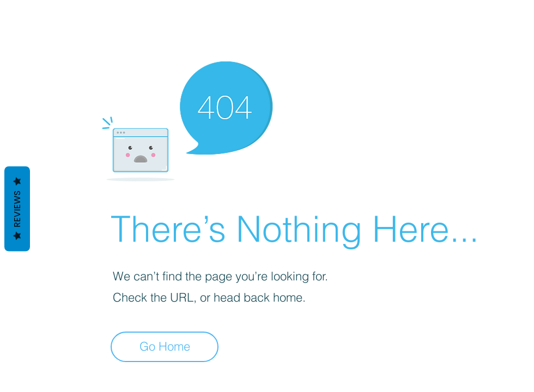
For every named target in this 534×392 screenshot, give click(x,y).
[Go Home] (165, 347)
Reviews (17, 209)
